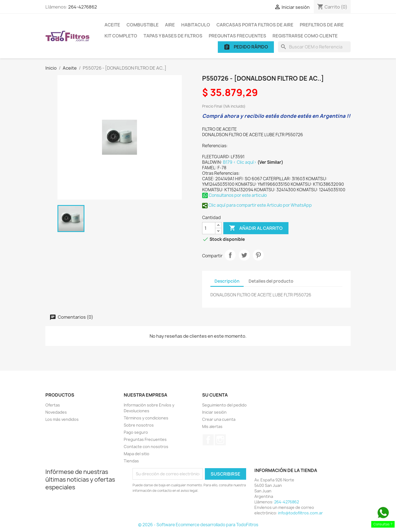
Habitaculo (196, 25)
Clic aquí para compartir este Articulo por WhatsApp (257, 205)
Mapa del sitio (137, 454)
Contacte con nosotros (146, 447)
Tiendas (131, 461)
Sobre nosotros (139, 425)
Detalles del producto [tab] (271, 281)
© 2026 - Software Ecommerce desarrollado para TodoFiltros (198, 525)
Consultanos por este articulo (234, 195)
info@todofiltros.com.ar (300, 513)
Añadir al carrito (256, 228)
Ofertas (53, 405)
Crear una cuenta (219, 419)
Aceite (112, 25)
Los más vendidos (62, 419)
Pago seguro (136, 432)
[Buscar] (314, 47)
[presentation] (178, 509)
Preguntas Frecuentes (237, 36)
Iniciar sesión (214, 412)
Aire (170, 25)
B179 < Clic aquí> (240, 162)
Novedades (56, 412)
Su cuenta (215, 395)
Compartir (230, 255)
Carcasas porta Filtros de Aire (255, 25)
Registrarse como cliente (305, 36)
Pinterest (258, 255)
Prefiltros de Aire (322, 25)
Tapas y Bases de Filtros (173, 36)
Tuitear (244, 255)
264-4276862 (83, 7)
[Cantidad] (209, 228)
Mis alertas (212, 426)
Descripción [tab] (227, 281)
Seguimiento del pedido (224, 405)
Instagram (220, 440)
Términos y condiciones (146, 418)
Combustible (143, 25)
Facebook (208, 440)
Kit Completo (121, 36)
